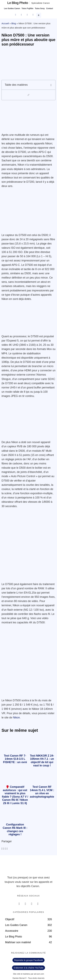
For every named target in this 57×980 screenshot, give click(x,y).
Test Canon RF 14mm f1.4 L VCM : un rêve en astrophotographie (42, 792)
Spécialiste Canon (41, 3)
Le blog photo (18, 3)
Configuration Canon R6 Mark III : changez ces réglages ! (15, 829)
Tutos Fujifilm (28, 8)
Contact (50, 8)
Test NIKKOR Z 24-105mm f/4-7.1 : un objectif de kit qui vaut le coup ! (42, 761)
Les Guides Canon (12, 8)
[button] (39, 15)
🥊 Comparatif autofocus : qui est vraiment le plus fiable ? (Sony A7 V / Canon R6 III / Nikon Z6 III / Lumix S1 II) (15, 795)
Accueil (5, 23)
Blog (14, 23)
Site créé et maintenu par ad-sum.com (28, 974)
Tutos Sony (40, 8)
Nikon (16, 718)
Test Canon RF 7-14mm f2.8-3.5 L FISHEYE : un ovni (15, 759)
